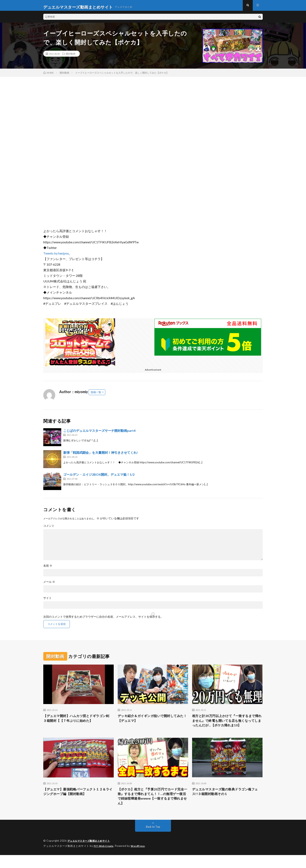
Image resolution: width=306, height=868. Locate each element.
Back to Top (153, 840)
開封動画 (71, 57)
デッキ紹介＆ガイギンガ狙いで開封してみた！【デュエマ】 (153, 722)
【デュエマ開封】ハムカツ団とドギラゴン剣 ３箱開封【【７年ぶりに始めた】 (78, 722)
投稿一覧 (96, 395)
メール (49, 585)
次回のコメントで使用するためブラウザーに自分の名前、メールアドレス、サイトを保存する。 (103, 620)
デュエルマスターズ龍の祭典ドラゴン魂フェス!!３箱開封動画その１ (227, 803)
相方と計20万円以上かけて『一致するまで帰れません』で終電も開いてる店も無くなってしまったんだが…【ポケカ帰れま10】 (227, 727)
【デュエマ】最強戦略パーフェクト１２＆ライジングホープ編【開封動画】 (78, 803)
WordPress (140, 859)
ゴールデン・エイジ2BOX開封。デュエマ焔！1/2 (99, 478)
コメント (49, 529)
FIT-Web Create (105, 859)
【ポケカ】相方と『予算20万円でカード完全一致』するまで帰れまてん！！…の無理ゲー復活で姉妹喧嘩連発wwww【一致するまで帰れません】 (152, 808)
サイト (47, 601)
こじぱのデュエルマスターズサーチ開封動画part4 (99, 434)
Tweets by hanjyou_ (57, 256)
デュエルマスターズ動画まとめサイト (90, 854)
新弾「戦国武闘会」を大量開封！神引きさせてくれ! (101, 456)
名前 (48, 569)
